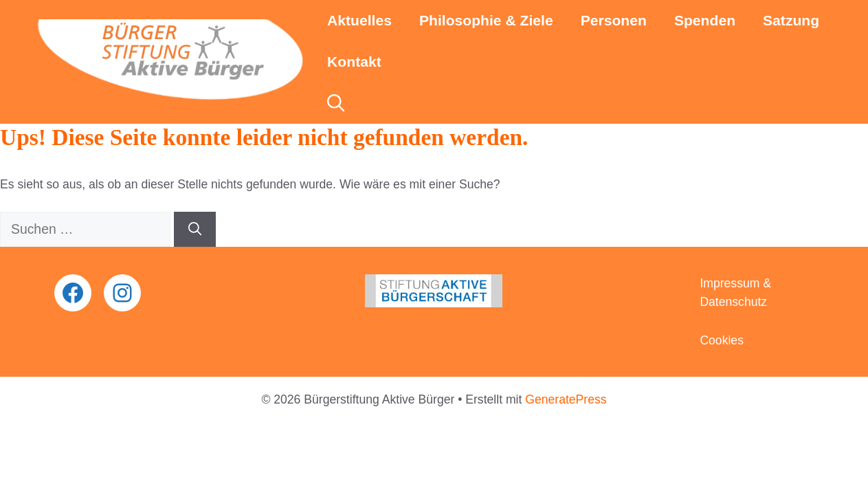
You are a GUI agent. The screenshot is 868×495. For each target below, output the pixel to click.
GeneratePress (566, 399)
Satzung (791, 20)
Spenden (705, 20)
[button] (336, 103)
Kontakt (354, 62)
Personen (614, 20)
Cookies (722, 340)
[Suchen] (195, 229)
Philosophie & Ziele (486, 20)
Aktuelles (359, 20)
